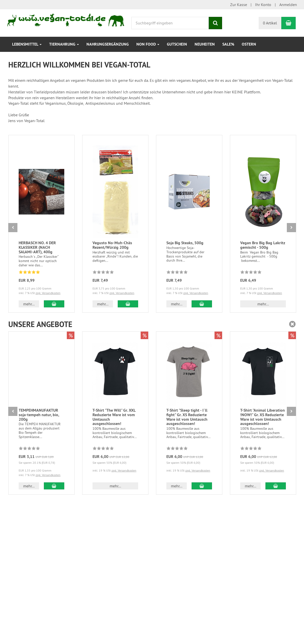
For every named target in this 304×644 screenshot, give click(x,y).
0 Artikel (270, 23)
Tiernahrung (64, 44)
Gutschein (177, 44)
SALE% (228, 44)
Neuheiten (205, 44)
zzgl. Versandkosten (48, 293)
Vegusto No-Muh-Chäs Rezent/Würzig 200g (112, 245)
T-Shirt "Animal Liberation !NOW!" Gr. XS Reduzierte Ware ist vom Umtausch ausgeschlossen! (263, 417)
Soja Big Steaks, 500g (185, 243)
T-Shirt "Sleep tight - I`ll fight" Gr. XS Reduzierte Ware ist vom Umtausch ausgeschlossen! (187, 417)
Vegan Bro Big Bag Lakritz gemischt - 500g (263, 245)
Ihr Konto (263, 5)
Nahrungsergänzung (108, 44)
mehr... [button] (29, 304)
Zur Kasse (239, 5)
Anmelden (288, 5)
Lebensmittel (27, 44)
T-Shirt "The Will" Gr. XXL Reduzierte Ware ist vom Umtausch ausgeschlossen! (114, 417)
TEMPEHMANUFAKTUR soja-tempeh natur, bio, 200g (39, 415)
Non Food (148, 44)
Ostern (249, 44)
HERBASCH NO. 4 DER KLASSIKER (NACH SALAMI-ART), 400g (37, 247)
